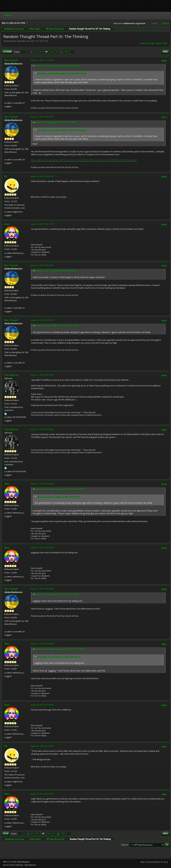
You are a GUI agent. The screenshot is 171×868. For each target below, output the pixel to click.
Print (165, 52)
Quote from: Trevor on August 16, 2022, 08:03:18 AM (57, 66)
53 (35, 52)
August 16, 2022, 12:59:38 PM (42, 176)
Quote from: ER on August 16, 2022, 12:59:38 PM (56, 271)
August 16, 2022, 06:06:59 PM (42, 320)
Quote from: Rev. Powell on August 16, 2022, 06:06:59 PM (59, 489)
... (32, 52)
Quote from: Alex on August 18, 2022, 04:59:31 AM (57, 595)
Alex (7, 224)
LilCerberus (11, 375)
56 (52, 52)
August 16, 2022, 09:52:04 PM (42, 429)
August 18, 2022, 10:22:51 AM (42, 705)
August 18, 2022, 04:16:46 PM (42, 794)
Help (142, 862)
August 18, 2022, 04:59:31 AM (42, 548)
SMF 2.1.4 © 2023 (10, 862)
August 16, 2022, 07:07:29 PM (42, 375)
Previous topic (147, 43)
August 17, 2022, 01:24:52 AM (42, 484)
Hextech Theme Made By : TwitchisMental (19, 865)
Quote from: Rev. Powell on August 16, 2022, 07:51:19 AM (61, 73)
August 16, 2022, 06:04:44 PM (42, 265)
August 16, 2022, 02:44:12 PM (42, 224)
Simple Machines (23, 862)
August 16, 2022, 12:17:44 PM (42, 60)
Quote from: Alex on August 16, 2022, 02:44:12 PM (56, 326)
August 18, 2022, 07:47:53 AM (42, 589)
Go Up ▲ (164, 862)
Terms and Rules (152, 862)
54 (41, 52)
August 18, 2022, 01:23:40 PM (42, 746)
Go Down (7, 52)
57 (58, 52)
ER (6, 176)
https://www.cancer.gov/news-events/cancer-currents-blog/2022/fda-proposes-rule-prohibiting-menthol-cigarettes (84, 160)
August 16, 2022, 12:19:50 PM (42, 117)
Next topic (162, 43)
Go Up (6, 834)
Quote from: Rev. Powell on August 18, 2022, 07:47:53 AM (59, 649)
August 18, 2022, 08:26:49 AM (42, 644)
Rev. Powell (11, 60)
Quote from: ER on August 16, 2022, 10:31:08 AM (56, 123)
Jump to (125, 845)
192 (66, 52)
